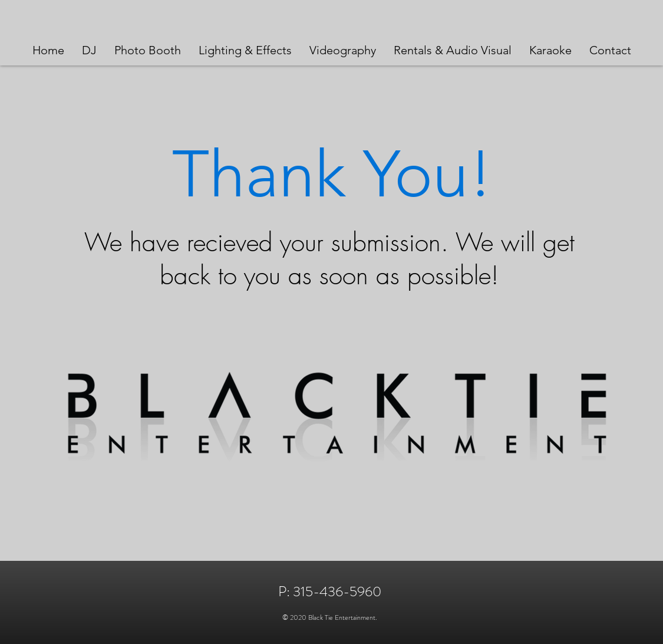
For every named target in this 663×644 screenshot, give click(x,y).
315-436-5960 (337, 592)
